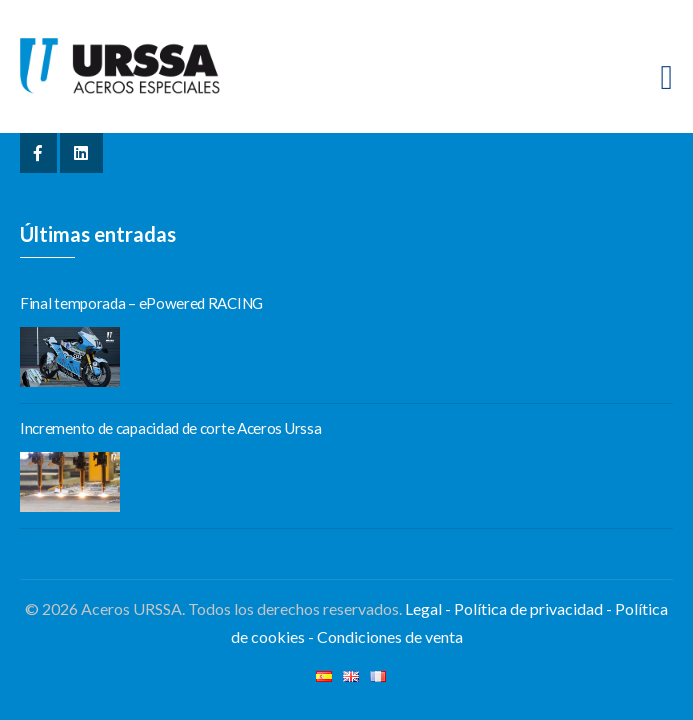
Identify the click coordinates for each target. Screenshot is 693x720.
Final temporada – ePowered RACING (141, 303)
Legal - (428, 608)
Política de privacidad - (534, 608)
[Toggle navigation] (667, 77)
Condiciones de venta (390, 636)
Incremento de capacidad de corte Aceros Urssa (170, 428)
